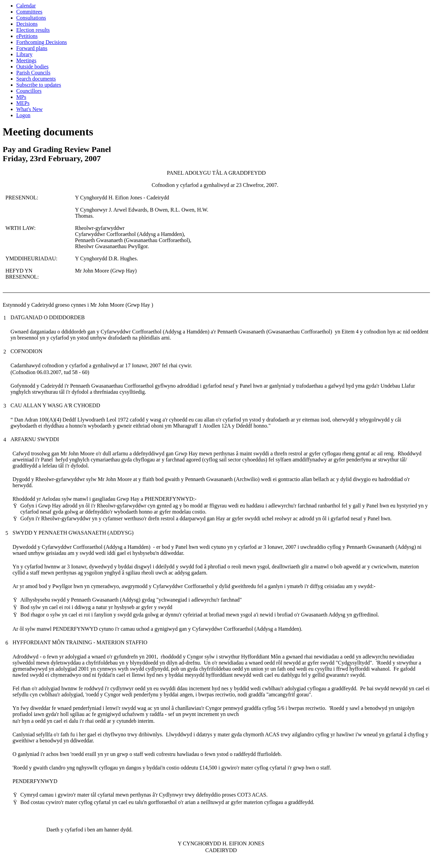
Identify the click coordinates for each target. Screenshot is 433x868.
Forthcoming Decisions (42, 42)
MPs (21, 97)
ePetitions (27, 36)
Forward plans (32, 48)
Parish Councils (33, 73)
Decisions (27, 24)
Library (24, 54)
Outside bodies (32, 67)
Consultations (31, 18)
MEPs (23, 103)
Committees (29, 12)
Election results (33, 30)
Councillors (29, 91)
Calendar (26, 6)
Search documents (36, 79)
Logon (23, 115)
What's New (29, 109)
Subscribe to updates (39, 85)
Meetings (26, 60)
